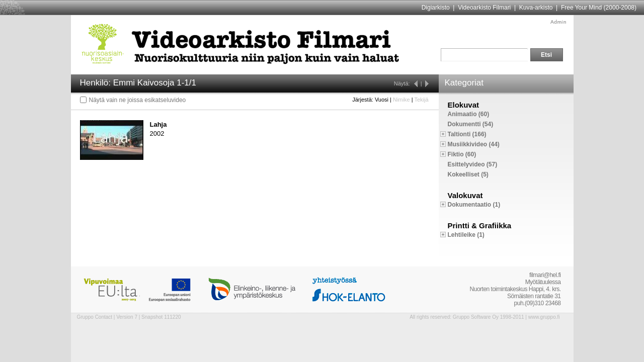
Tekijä (421, 100)
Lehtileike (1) (466, 235)
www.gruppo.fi (544, 317)
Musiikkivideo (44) (474, 144)
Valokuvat (465, 195)
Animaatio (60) (469, 114)
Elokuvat (464, 105)
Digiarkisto (436, 8)
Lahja (158, 124)
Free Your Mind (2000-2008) (599, 8)
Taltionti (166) (467, 134)
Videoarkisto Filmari (484, 8)
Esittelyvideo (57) (473, 164)
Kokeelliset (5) (468, 174)
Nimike (401, 100)
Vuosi (382, 100)
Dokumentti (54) (471, 124)
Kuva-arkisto (536, 8)
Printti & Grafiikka (480, 225)
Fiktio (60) (462, 154)
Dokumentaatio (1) (474, 205)
